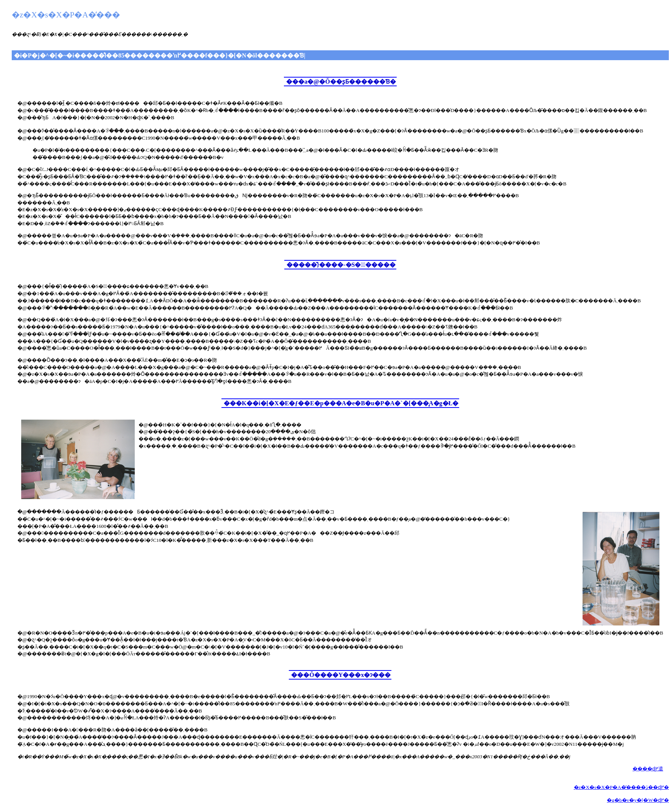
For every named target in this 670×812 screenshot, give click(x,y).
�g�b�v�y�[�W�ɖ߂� (638, 800)
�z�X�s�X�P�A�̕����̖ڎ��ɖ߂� (621, 787)
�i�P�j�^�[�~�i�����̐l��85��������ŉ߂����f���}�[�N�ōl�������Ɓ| (160, 55)
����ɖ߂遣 (648, 769)
